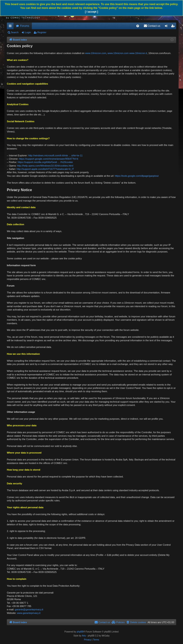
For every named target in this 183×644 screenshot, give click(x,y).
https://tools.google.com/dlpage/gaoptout (137, 176)
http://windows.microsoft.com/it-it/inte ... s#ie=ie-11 (55, 155)
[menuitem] (138, 26)
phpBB (80, 632)
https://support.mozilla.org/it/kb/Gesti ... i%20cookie (45, 162)
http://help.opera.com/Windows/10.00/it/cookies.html (45, 166)
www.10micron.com (96, 53)
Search (15, 32)
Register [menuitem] (174, 27)
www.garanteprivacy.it (29, 613)
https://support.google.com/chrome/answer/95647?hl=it (48, 159)
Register (42, 32)
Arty (84, 636)
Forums (25, 26)
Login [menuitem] (167, 27)
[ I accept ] (91, 12)
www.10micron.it (138, 53)
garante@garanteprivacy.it (29, 609)
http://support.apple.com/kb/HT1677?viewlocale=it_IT (45, 169)
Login (28, 32)
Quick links (11, 27)
